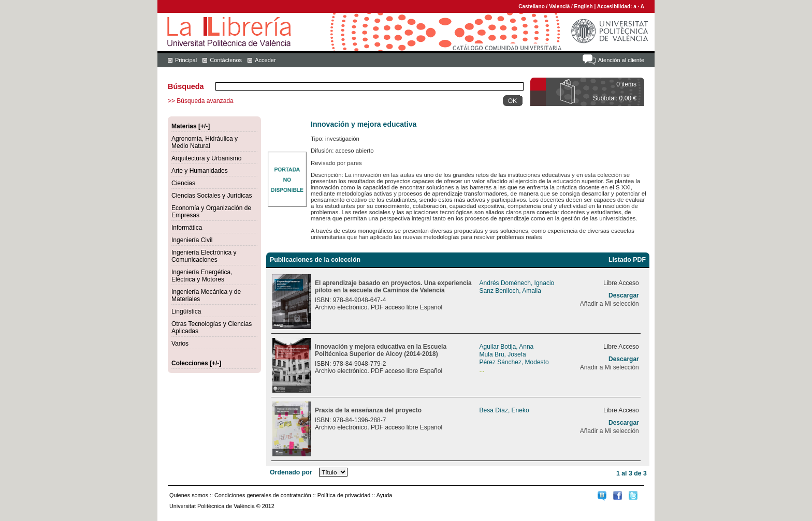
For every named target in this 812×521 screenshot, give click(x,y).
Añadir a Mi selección (610, 304)
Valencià (559, 6)
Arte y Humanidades (200, 171)
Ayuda (384, 495)
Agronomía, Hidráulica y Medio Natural (205, 142)
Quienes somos (189, 495)
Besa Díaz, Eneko (504, 410)
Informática (187, 228)
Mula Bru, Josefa (503, 354)
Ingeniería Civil (192, 240)
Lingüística (186, 311)
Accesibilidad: (615, 6)
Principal (186, 60)
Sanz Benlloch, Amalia (510, 291)
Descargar (624, 295)
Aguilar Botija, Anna (507, 347)
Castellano (532, 6)
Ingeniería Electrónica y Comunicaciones (204, 256)
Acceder (265, 60)
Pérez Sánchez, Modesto (514, 362)
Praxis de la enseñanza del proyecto (368, 410)
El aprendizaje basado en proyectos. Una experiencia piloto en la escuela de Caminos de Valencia (393, 287)
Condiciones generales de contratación (263, 495)
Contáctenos (226, 60)
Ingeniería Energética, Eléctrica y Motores (202, 276)
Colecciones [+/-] (196, 363)
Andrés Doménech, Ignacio (517, 283)
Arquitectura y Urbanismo (206, 158)
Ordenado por (291, 472)
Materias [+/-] (191, 126)
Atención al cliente (621, 60)
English (584, 6)
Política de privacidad (344, 495)
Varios (180, 344)
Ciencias (183, 183)
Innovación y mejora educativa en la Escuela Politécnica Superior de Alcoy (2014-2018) (381, 350)
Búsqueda (186, 86)
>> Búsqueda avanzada (201, 101)
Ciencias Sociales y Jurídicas (212, 196)
